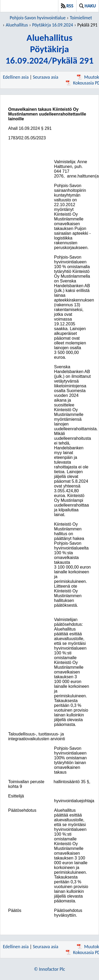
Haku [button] (88, 6)
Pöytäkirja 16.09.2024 (53, 25)
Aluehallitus (17, 25)
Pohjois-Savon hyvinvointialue (38, 18)
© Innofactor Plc (49, 969)
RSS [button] (67, 6)
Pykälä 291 (87, 25)
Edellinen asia (16, 77)
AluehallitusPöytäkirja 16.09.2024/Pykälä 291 (50, 49)
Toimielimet (81, 18)
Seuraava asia (46, 77)
